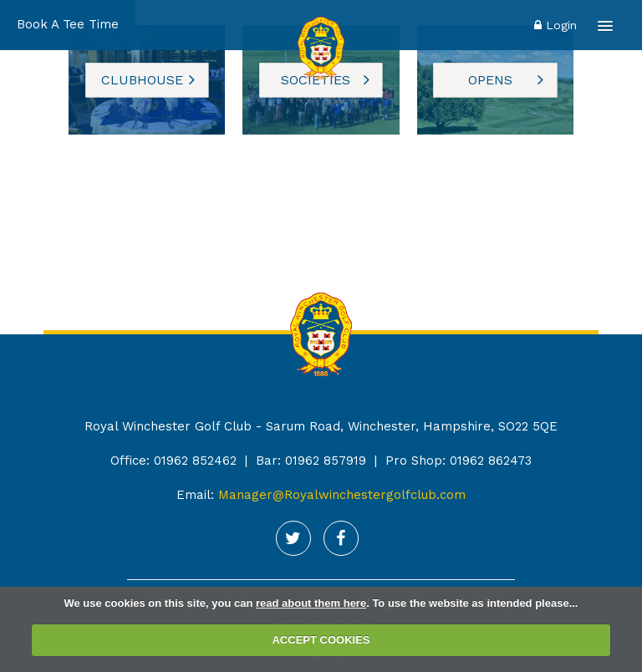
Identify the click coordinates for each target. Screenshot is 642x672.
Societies (316, 80)
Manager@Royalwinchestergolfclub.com (342, 495)
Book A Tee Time (68, 24)
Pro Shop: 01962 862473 (459, 461)
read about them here (311, 603)
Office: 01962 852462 (173, 461)
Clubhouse (142, 80)
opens (490, 80)
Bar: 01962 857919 (311, 461)
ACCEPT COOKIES (321, 640)
